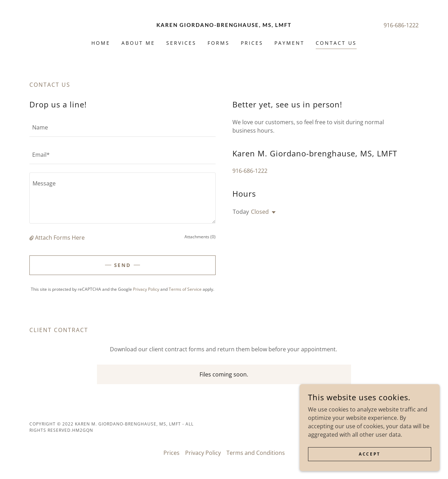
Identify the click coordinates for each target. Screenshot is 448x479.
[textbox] (122, 127)
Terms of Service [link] (185, 289)
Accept (369, 454)
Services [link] (181, 43)
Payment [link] (289, 43)
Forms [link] (219, 43)
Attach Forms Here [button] (60, 238)
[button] (32, 238)
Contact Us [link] (336, 43)
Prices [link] (252, 43)
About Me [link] (138, 43)
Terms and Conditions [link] (256, 453)
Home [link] (101, 43)
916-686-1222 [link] (401, 25)
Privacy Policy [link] (146, 289)
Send (123, 265)
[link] (224, 25)
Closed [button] (260, 212)
